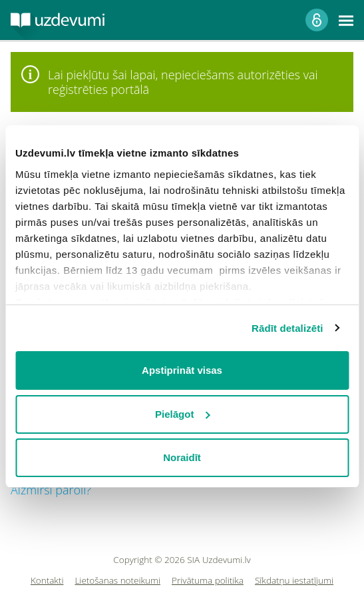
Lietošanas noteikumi (117, 581)
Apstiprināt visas (182, 370)
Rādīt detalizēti (287, 328)
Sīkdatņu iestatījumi (294, 581)
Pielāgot (182, 414)
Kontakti (47, 581)
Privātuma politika (208, 581)
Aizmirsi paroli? (51, 490)
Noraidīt (182, 457)
